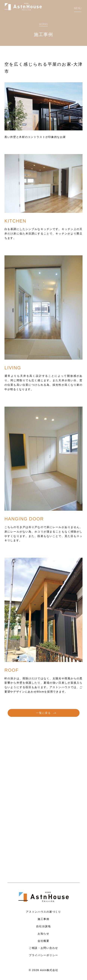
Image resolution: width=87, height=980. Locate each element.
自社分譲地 (43, 926)
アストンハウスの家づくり (43, 912)
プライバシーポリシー (43, 955)
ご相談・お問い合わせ (43, 948)
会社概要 (43, 941)
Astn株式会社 (49, 970)
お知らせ (43, 933)
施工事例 (43, 919)
